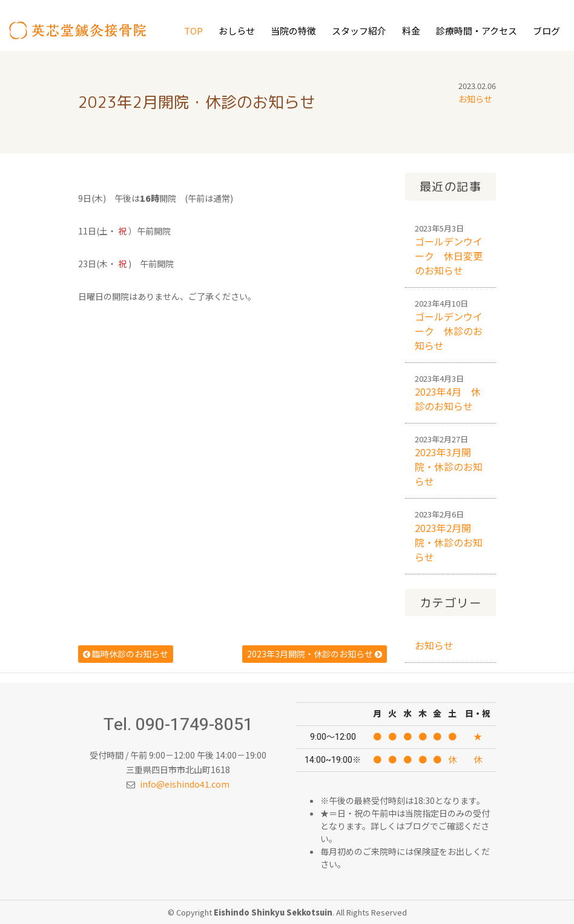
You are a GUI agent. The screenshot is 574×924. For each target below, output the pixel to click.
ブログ (546, 31)
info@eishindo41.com (185, 784)
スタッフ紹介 (359, 31)
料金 (411, 31)
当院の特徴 (293, 31)
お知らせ (475, 99)
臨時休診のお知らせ (126, 654)
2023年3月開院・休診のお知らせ (315, 654)
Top (193, 31)
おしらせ (237, 31)
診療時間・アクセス (477, 31)
